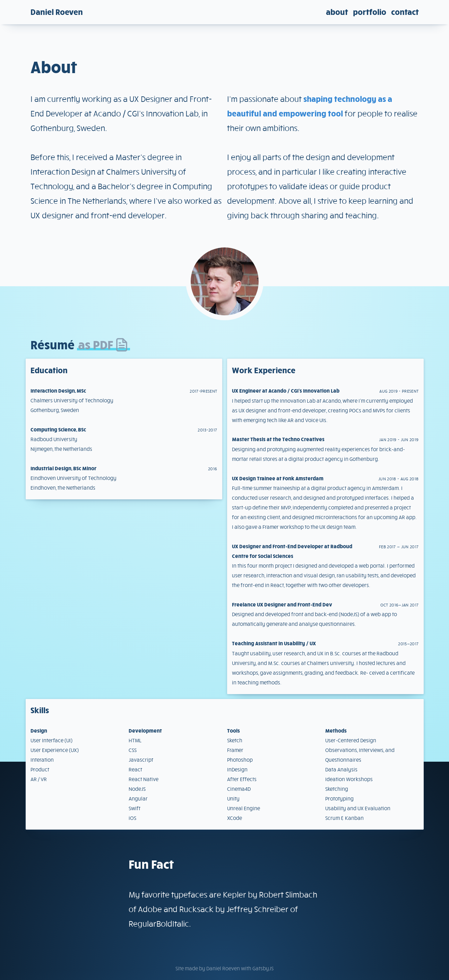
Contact (405, 12)
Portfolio (370, 12)
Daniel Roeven (57, 12)
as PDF (103, 344)
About (337, 12)
